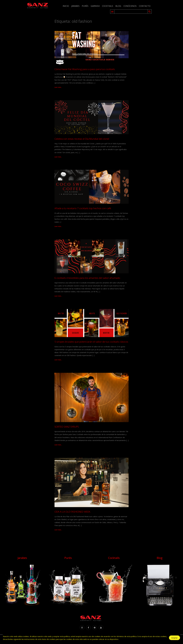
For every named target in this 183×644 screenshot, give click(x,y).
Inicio (66, 6)
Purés (85, 6)
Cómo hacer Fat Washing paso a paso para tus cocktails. (85, 69)
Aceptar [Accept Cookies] (174, 638)
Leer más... (58, 87)
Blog (118, 6)
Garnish (95, 6)
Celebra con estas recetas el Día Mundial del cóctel (82, 139)
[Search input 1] (131, 12)
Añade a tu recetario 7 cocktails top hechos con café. (83, 208)
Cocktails (108, 6)
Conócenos (130, 6)
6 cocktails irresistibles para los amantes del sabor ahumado (87, 278)
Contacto (145, 6)
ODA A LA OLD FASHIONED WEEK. (73, 512)
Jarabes (75, 6)
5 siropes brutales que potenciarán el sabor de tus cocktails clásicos (91, 342)
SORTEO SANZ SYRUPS (67, 427)
